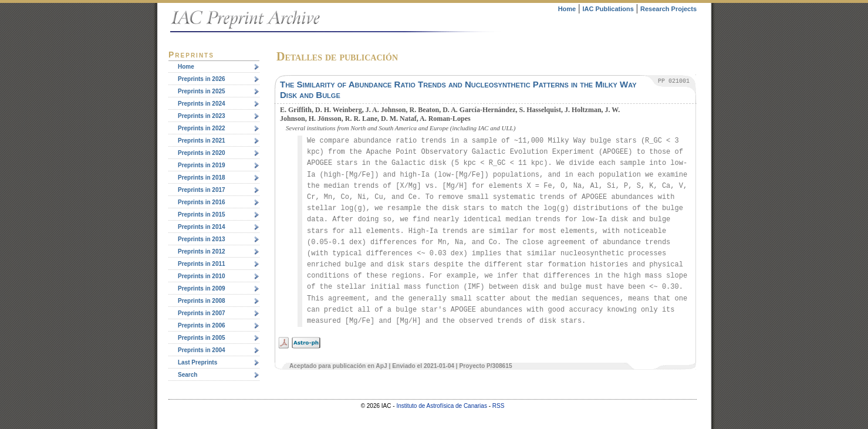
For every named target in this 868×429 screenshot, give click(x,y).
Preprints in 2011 (202, 264)
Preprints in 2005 (202, 338)
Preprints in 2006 (202, 325)
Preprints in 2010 (202, 276)
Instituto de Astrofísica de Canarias (442, 406)
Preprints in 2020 (202, 153)
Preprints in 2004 (202, 350)
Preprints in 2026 (202, 79)
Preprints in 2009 (202, 288)
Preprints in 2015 (202, 214)
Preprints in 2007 (202, 313)
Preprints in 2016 (202, 202)
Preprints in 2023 (202, 116)
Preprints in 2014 (202, 227)
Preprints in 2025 (202, 91)
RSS (499, 406)
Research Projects (668, 9)
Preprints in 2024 (202, 104)
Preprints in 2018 (202, 178)
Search (188, 375)
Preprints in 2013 (202, 239)
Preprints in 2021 (202, 141)
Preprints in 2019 (202, 165)
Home (567, 9)
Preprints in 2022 (202, 128)
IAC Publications (608, 9)
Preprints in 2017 (202, 190)
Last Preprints (197, 362)
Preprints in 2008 (202, 301)
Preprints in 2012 (202, 251)
